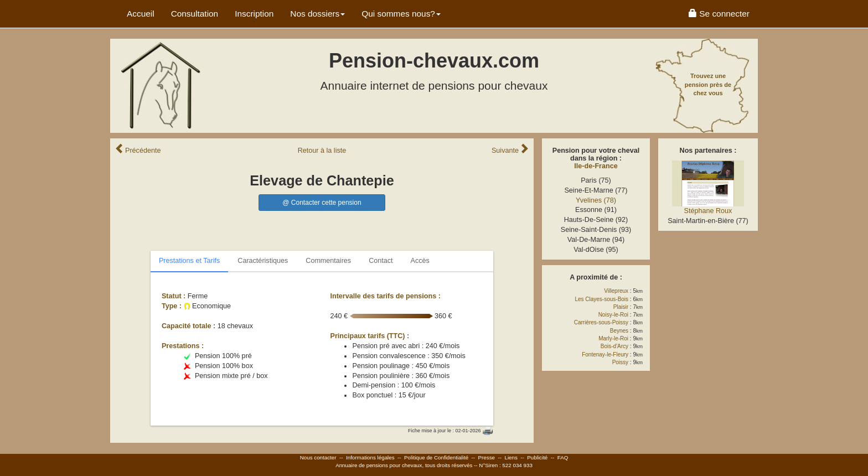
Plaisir (621, 307)
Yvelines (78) (596, 200)
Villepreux (616, 291)
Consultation (195, 14)
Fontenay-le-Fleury (605, 355)
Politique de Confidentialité (436, 457)
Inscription (254, 14)
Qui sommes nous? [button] (401, 14)
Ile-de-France (596, 166)
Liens (511, 457)
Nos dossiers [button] (317, 14)
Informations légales (370, 457)
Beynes (619, 331)
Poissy (620, 362)
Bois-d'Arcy (614, 346)
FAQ (563, 457)
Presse (487, 457)
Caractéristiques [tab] (263, 261)
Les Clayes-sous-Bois (601, 299)
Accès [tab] (420, 261)
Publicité (537, 457)
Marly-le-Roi (613, 338)
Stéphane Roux (708, 211)
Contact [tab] (381, 261)
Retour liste (322, 151)
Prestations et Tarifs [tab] (189, 261)
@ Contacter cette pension (322, 203)
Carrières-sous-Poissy (601, 322)
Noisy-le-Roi (613, 315)
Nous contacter (318, 457)
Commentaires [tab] (328, 261)
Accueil (141, 14)
